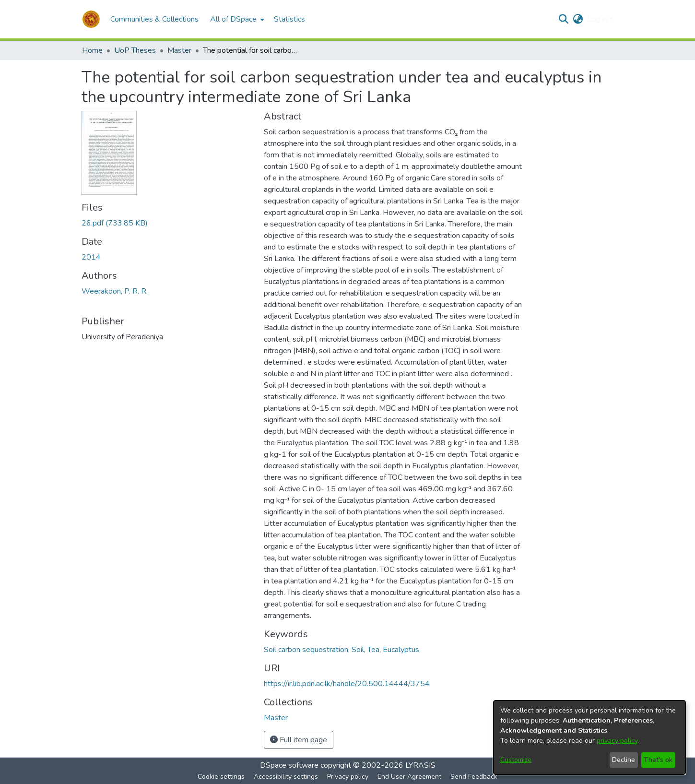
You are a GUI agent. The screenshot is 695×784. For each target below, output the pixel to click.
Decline (624, 760)
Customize (516, 760)
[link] (115, 223)
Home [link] (92, 50)
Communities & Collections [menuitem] (154, 19)
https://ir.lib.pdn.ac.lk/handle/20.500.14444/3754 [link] (347, 684)
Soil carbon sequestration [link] (306, 650)
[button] (91, 19)
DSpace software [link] (289, 765)
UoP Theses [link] (135, 50)
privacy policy (617, 741)
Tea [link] (373, 650)
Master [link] (179, 50)
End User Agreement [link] (409, 777)
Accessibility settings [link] (286, 777)
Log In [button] (598, 19)
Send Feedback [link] (474, 777)
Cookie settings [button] (221, 777)
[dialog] (589, 737)
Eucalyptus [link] (401, 650)
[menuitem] (236, 19)
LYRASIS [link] (420, 765)
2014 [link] (91, 257)
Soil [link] (358, 650)
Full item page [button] (299, 740)
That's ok (658, 760)
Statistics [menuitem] (289, 19)
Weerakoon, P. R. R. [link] (115, 291)
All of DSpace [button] (233, 19)
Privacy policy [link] (348, 777)
